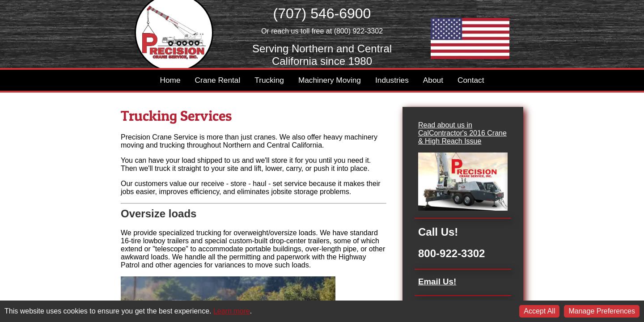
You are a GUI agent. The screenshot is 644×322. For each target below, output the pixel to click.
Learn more (232, 311)
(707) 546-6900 (322, 13)
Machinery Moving (330, 80)
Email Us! (437, 282)
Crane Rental (218, 80)
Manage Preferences (602, 311)
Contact (471, 80)
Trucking (269, 80)
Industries (392, 80)
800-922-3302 (451, 253)
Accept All (539, 311)
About (433, 80)
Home (170, 80)
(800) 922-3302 (358, 31)
